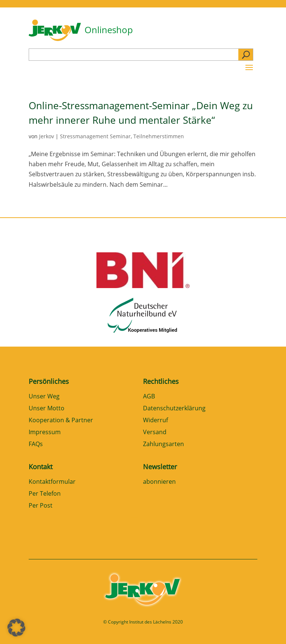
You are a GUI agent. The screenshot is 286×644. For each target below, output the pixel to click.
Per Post (41, 506)
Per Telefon (45, 494)
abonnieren (159, 482)
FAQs (36, 444)
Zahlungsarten (163, 444)
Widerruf (155, 421)
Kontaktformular (52, 482)
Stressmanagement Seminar (95, 136)
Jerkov (47, 136)
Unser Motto (47, 409)
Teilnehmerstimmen (159, 136)
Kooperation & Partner (61, 421)
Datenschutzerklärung (174, 409)
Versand (155, 433)
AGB (149, 397)
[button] (16, 628)
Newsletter (160, 467)
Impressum (45, 433)
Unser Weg (44, 397)
